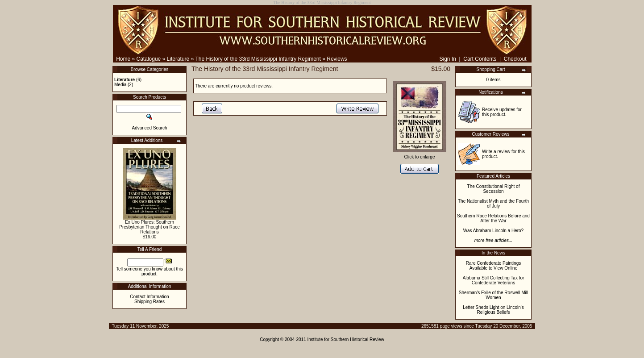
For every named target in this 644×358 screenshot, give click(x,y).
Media (120, 85)
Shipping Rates (150, 302)
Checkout (515, 59)
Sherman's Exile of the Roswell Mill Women (493, 295)
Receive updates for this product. (502, 112)
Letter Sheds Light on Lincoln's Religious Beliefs (493, 310)
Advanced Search (150, 128)
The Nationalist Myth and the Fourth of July (493, 204)
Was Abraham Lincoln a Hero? (493, 231)
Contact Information (149, 297)
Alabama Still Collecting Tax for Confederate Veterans (494, 280)
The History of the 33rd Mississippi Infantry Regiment (258, 59)
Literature (178, 59)
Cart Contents (480, 59)
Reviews (337, 59)
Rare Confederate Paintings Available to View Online (493, 266)
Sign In (447, 59)
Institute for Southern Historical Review (346, 339)
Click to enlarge (420, 155)
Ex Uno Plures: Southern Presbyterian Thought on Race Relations (149, 227)
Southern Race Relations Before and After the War (493, 218)
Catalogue (149, 59)
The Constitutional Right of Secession (494, 189)
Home (123, 59)
